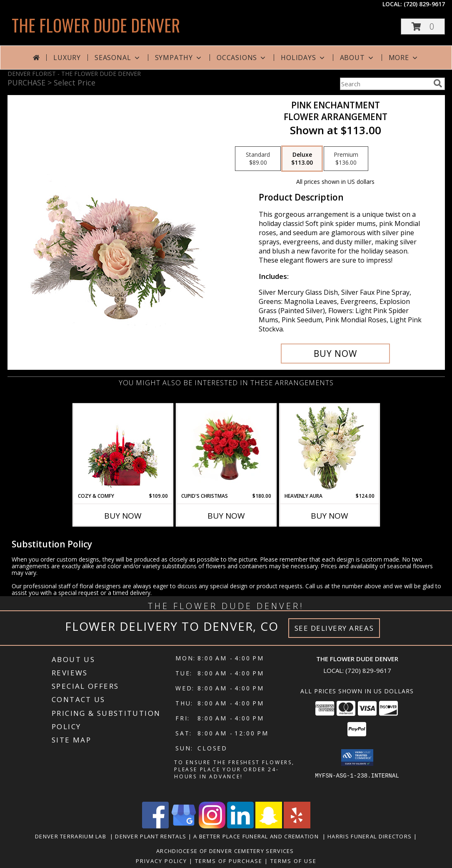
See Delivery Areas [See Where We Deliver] (334, 628)
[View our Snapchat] (269, 826)
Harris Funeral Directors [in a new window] (371, 836)
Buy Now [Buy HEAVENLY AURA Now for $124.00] (330, 516)
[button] (423, 26)
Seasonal (118, 58)
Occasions (242, 58)
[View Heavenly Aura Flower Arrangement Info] (329, 448)
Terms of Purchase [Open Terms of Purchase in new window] (229, 861)
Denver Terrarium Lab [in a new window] (72, 836)
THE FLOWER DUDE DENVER (96, 25)
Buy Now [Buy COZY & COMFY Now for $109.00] (123, 516)
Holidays (303, 58)
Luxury (67, 58)
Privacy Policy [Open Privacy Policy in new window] (161, 861)
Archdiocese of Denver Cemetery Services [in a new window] (226, 851)
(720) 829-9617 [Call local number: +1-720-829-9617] (424, 4)
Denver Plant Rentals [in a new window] (151, 836)
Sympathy (179, 58)
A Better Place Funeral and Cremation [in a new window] (258, 836)
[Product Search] (385, 84)
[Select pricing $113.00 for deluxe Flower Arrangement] (302, 159)
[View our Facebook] (155, 826)
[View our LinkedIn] (240, 826)
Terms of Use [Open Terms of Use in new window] (293, 861)
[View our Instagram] (212, 826)
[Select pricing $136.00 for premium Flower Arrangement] (346, 159)
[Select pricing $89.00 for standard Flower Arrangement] (258, 159)
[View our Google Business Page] (184, 826)
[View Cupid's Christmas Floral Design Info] (226, 448)
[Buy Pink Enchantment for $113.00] (336, 354)
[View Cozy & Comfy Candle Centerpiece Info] (123, 448)
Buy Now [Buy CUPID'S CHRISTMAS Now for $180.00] (226, 516)
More (404, 58)
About (357, 58)
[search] (438, 83)
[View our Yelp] (297, 826)
